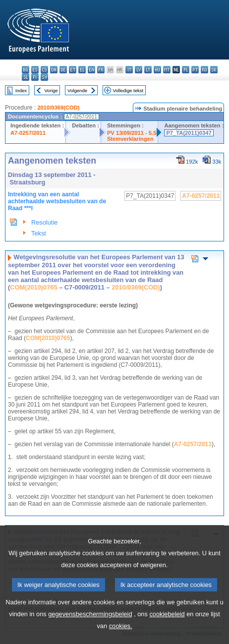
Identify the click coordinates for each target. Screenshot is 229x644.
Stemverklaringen (130, 139)
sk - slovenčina (214, 70)
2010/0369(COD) (58, 108)
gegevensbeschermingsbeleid (90, 629)
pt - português (195, 70)
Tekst (39, 233)
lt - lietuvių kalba (148, 70)
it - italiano (129, 70)
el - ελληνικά (82, 70)
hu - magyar (157, 70)
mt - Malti (167, 70)
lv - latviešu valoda (139, 70)
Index (21, 90)
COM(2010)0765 (33, 287)
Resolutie (44, 222)
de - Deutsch (63, 70)
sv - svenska (44, 77)
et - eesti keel (73, 70)
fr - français (101, 70)
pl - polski (186, 70)
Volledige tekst (128, 90)
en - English (91, 70)
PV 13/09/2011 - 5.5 (132, 133)
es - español (35, 70)
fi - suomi (35, 77)
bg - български (26, 70)
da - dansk (54, 70)
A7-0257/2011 (28, 133)
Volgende (77, 90)
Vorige (51, 90)
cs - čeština (44, 70)
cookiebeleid (167, 629)
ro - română (204, 70)
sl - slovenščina (26, 77)
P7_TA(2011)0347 (189, 133)
